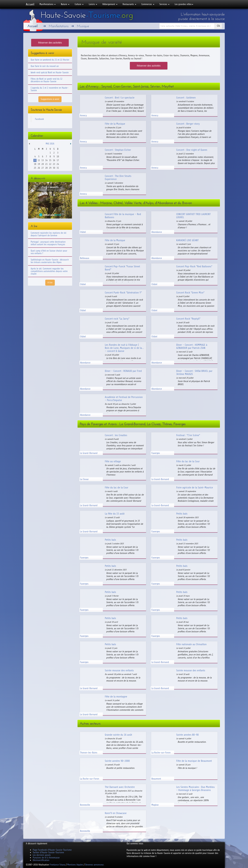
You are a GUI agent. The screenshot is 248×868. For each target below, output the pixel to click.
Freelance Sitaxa (57, 865)
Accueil (30, 4)
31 (58, 168)
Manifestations (48, 4)
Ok (218, 26)
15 (50, 160)
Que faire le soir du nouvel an (45, 66)
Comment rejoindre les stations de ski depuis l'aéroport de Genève (48, 234)
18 (35, 164)
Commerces (148, 4)
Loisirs (93, 4)
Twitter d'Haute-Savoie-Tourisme (48, 852)
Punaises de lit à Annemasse (46, 858)
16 (54, 160)
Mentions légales (75, 865)
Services (164, 4)
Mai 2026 (50, 144)
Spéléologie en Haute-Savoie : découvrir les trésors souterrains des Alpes (50, 261)
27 (43, 168)
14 (46, 160)
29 (50, 168)
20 (43, 164)
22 (50, 164)
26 (39, 168)
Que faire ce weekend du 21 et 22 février (50, 60)
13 (43, 160)
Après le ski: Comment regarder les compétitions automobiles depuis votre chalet (49, 271)
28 (46, 168)
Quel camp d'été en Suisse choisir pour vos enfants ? (49, 252)
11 (35, 160)
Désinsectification (41, 860)
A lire (50, 283)
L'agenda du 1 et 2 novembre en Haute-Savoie (50, 89)
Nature (65, 4)
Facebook (39, 119)
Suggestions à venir (50, 99)
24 (58, 164)
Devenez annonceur (94, 865)
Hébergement (110, 4)
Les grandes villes (184, 4)
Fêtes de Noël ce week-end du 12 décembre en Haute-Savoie (46, 80)
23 (54, 164)
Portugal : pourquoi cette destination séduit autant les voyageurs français (48, 243)
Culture (79, 4)
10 (58, 157)
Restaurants (129, 4)
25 (35, 168)
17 (58, 160)
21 (46, 164)
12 (39, 160)
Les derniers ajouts (42, 855)
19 (39, 164)
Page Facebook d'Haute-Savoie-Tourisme (52, 850)
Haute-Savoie (87, 15)
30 (54, 168)
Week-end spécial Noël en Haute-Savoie (50, 72)
